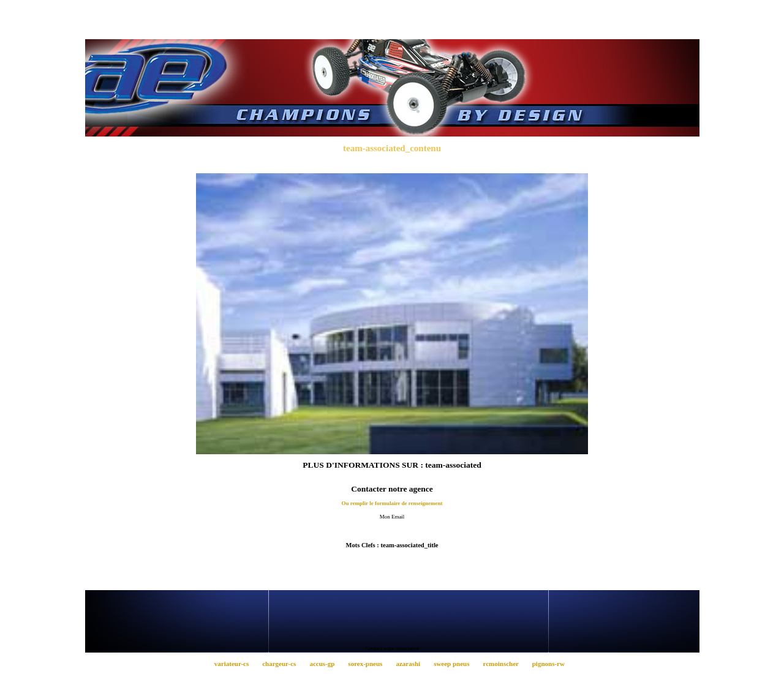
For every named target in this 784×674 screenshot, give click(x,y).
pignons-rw (551, 664)
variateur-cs (235, 664)
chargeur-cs (283, 664)
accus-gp (326, 664)
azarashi (412, 664)
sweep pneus (455, 664)
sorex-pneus (369, 664)
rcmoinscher (504, 664)
